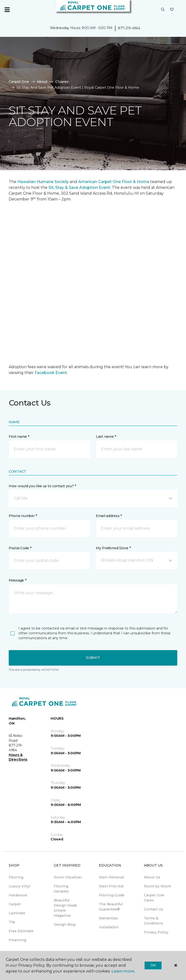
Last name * (106, 437)
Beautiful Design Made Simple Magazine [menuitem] (65, 908)
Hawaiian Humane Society (43, 182)
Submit (93, 658)
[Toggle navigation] (7, 10)
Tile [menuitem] (12, 922)
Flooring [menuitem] (16, 877)
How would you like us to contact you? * (42, 486)
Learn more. (123, 971)
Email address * (109, 516)
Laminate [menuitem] (17, 913)
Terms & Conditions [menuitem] (153, 921)
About (42, 82)
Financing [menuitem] (17, 940)
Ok (153, 965)
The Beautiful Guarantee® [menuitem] (111, 907)
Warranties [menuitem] (108, 918)
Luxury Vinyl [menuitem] (19, 886)
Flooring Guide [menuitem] (112, 895)
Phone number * (23, 516)
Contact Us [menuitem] (154, 909)
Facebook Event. (51, 373)
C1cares (62, 82)
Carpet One (19, 82)
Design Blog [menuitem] (65, 924)
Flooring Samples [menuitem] (61, 889)
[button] (163, 10)
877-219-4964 (129, 28)
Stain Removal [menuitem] (111, 877)
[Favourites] (172, 10)
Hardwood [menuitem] (18, 895)
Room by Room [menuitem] (157, 886)
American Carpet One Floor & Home (114, 182)
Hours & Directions (18, 757)
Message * (17, 580)
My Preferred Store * (113, 548)
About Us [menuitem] (152, 877)
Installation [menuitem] (109, 927)
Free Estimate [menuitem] (21, 931)
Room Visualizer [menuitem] (68, 877)
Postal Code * (20, 548)
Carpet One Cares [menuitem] (154, 898)
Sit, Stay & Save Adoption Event (79, 187)
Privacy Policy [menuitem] (156, 932)
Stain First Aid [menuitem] (111, 886)
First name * (19, 437)
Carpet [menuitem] (15, 904)
